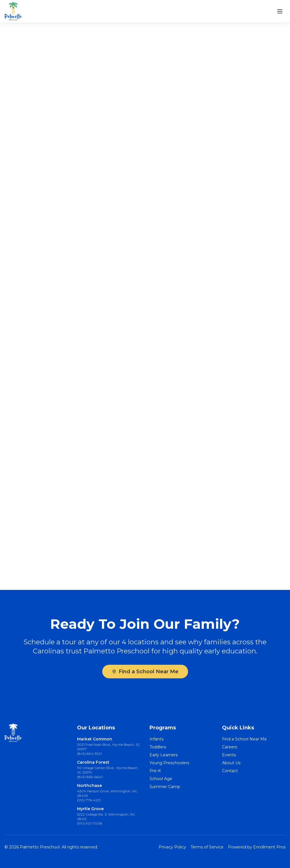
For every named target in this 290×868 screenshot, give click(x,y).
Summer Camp (165, 787)
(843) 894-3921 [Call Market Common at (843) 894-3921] (89, 754)
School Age (161, 779)
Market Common (95, 739)
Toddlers (158, 747)
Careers (230, 747)
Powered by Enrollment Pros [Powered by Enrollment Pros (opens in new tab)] (257, 847)
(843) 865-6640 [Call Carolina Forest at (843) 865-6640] (90, 777)
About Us (231, 763)
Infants (156, 739)
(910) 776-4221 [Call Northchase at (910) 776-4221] (89, 800)
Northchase (89, 786)
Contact (230, 771)
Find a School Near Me (145, 672)
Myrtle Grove (90, 809)
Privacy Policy (172, 847)
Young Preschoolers (169, 763)
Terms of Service (207, 847)
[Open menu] (280, 11)
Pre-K (155, 771)
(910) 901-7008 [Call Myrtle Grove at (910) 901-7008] (90, 823)
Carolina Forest (93, 762)
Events (229, 755)
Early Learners (164, 755)
